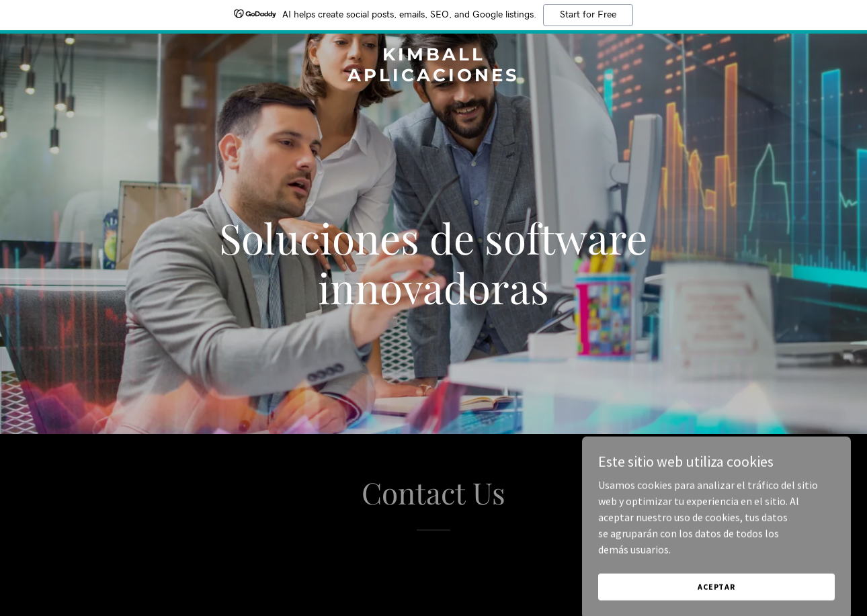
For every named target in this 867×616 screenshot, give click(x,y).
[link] (433, 77)
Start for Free (588, 15)
